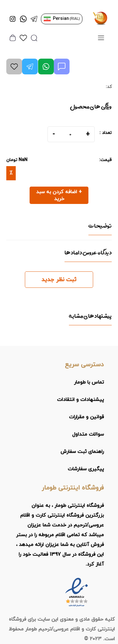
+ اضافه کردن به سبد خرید (59, 195)
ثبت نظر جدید (59, 280)
